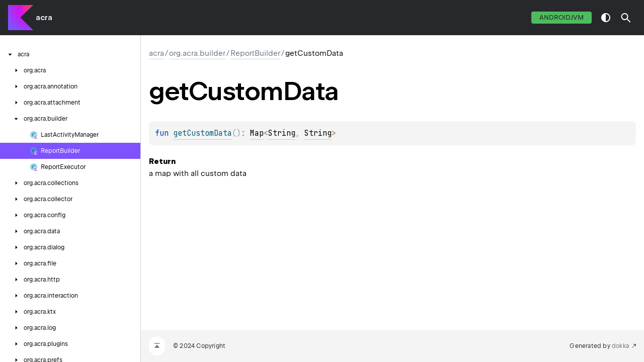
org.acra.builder (197, 53)
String (282, 133)
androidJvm (561, 17)
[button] (626, 18)
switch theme (606, 18)
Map (257, 133)
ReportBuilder (255, 53)
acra (44, 18)
